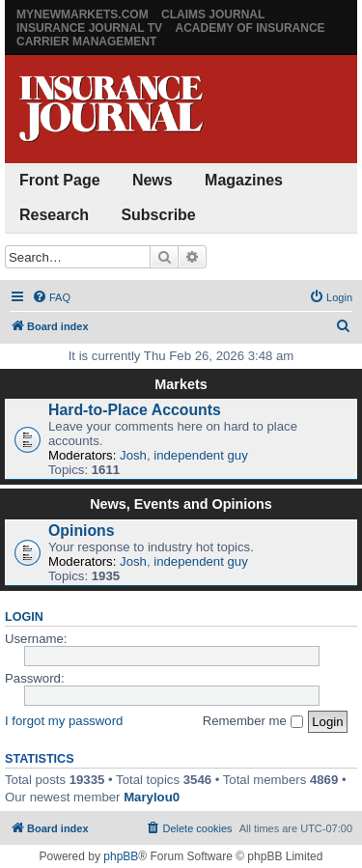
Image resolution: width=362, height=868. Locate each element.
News (153, 180)
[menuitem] (51, 297)
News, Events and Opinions (181, 504)
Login (24, 617)
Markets (181, 384)
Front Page (60, 180)
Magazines (244, 180)
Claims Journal (213, 14)
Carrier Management (86, 42)
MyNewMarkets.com (83, 14)
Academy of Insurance (250, 28)
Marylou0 (152, 797)
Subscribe (158, 215)
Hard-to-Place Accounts (135, 410)
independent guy (201, 455)
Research (54, 215)
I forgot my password (64, 721)
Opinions (82, 531)
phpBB (121, 856)
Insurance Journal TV (89, 28)
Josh (133, 455)
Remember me (253, 721)
